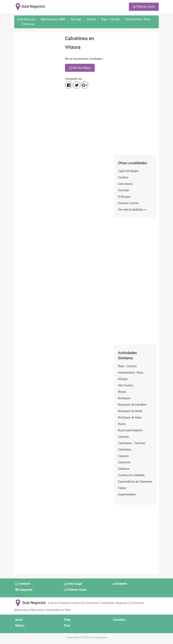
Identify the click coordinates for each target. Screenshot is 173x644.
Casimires (124, 462)
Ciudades (120, 584)
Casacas (123, 456)
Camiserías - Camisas (132, 443)
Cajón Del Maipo (128, 171)
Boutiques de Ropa (130, 418)
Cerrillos (123, 178)
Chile (67, 620)
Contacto (23, 584)
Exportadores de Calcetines (135, 482)
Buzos (122, 424)
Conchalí (123, 190)
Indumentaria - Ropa (131, 373)
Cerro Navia (125, 184)
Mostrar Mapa (80, 68)
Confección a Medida (131, 475)
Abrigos (123, 379)
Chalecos (124, 469)
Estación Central (128, 203)
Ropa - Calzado (127, 366)
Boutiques (124, 398)
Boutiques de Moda (130, 411)
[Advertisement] (38, 94)
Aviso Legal (73, 584)
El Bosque (124, 197)
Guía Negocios (30, 603)
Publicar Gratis (144, 7)
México (20, 626)
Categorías (24, 590)
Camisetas (125, 450)
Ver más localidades (132, 210)
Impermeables (127, 495)
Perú (67, 626)
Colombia (119, 620)
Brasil (19, 620)
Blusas (122, 392)
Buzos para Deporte (130, 430)
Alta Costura (126, 385)
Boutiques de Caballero (132, 405)
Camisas (124, 437)
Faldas (122, 488)
